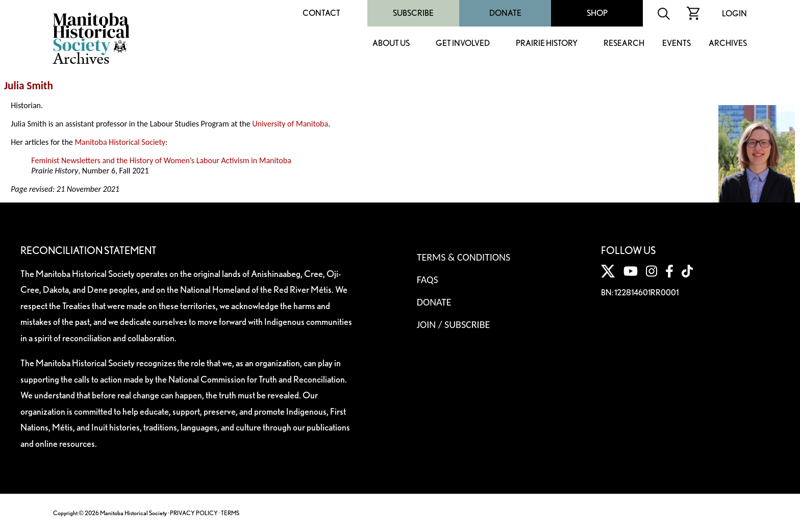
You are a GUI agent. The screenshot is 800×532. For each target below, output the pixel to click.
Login (734, 14)
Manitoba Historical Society (120, 142)
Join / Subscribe (454, 324)
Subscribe (413, 13)
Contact (321, 13)
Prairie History (547, 44)
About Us (391, 44)
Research (624, 44)
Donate (505, 13)
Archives (728, 44)
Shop (597, 13)
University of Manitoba (290, 124)
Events (677, 44)
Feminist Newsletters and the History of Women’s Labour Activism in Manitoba (161, 160)
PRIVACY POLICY (194, 513)
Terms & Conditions (464, 257)
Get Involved (463, 44)
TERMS (230, 513)
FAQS (428, 280)
